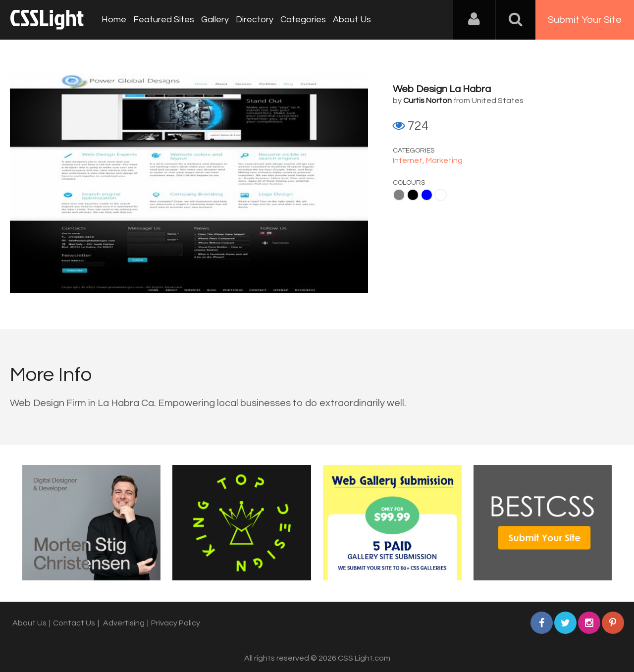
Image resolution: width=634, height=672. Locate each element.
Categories (303, 20)
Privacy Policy (176, 623)
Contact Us (74, 623)
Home (114, 20)
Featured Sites (164, 20)
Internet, (409, 160)
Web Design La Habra (442, 89)
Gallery (215, 20)
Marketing (444, 160)
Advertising (124, 623)
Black (413, 195)
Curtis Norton (427, 101)
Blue (427, 195)
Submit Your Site (585, 20)
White (441, 195)
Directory (255, 20)
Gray (399, 195)
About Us (352, 20)
